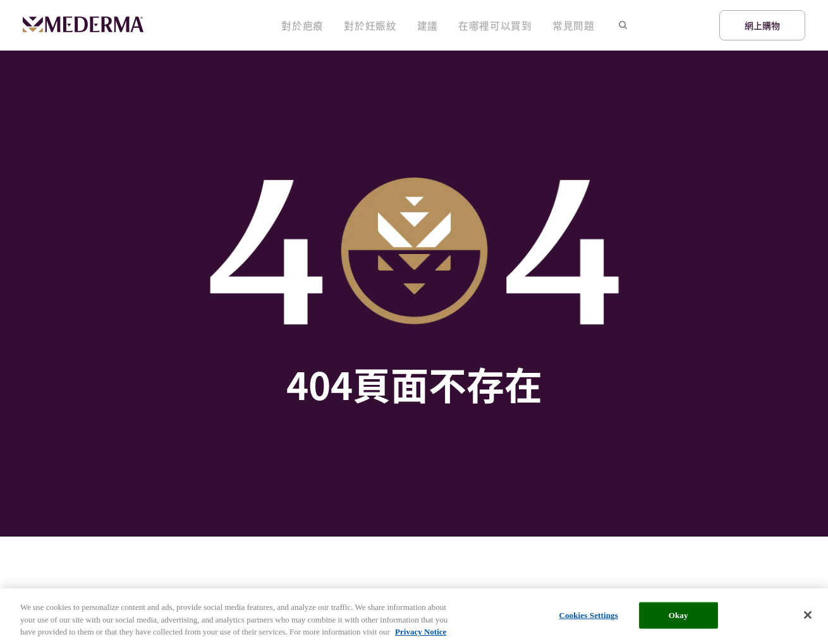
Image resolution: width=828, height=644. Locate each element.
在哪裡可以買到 (513, 26)
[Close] (808, 618)
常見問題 (578, 26)
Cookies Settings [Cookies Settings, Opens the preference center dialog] (588, 618)
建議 (456, 26)
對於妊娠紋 (407, 26)
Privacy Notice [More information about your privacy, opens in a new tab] (421, 635)
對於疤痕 (350, 26)
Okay (679, 618)
